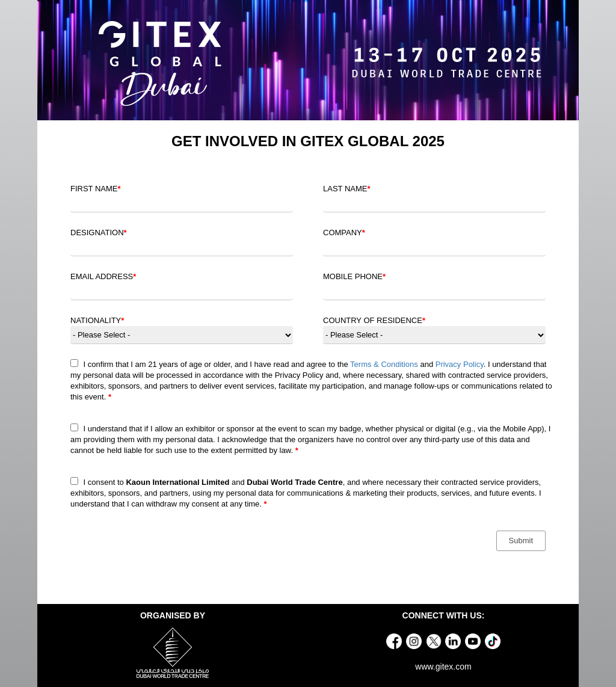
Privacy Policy (460, 364)
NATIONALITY (97, 320)
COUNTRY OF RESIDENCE (374, 320)
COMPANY (344, 233)
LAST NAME (347, 189)
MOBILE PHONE (354, 276)
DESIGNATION (99, 233)
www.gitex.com (443, 667)
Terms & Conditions (384, 364)
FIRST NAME (96, 189)
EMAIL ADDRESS (103, 276)
